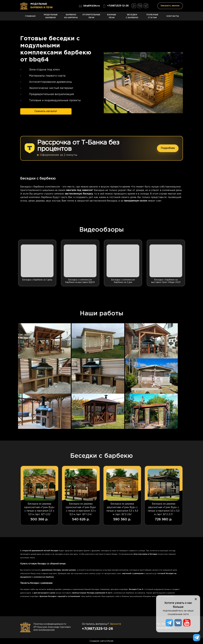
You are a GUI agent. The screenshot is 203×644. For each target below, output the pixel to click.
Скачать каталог (46, 111)
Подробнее (168, 148)
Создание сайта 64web (101, 641)
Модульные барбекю (51, 17)
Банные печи (112, 17)
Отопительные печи (91, 17)
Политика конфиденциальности (50, 624)
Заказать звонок (170, 6)
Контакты (173, 18)
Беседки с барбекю (132, 17)
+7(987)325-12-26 (116, 6)
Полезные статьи (152, 17)
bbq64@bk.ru (89, 6)
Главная (30, 18)
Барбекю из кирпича (71, 17)
